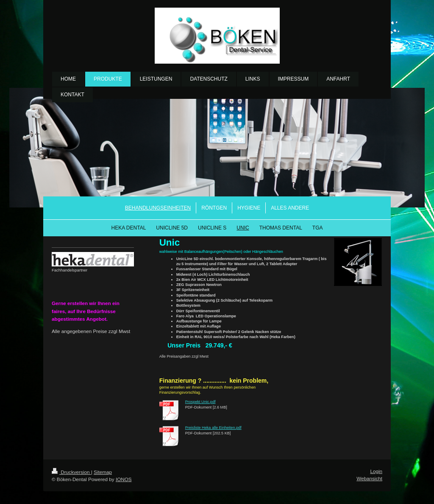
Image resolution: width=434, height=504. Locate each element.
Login (376, 471)
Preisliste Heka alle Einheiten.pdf (213, 428)
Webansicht (369, 478)
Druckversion (71, 472)
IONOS (124, 479)
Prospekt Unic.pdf (200, 402)
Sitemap (103, 472)
